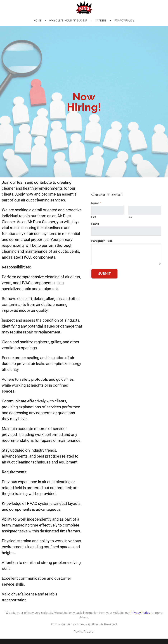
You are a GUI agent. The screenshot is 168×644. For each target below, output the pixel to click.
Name (96, 203)
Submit (104, 274)
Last (130, 217)
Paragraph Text (102, 241)
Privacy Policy (140, 613)
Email (95, 224)
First (94, 217)
